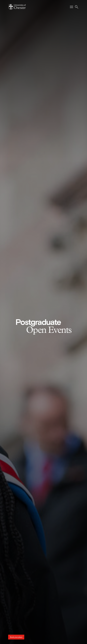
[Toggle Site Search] (77, 7)
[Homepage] (17, 7)
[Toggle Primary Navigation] (71, 7)
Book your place (16, 637)
